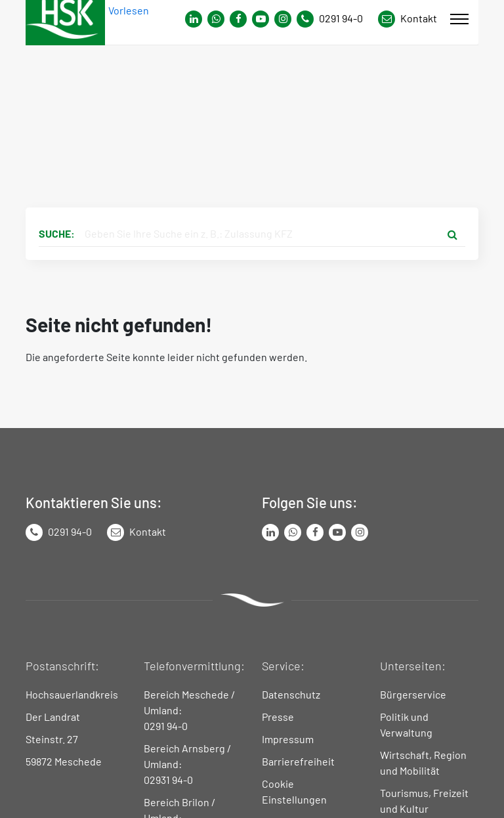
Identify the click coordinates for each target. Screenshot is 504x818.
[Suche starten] (452, 234)
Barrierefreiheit (298, 761)
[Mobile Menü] (459, 19)
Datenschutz (291, 694)
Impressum (288, 739)
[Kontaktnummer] (335, 19)
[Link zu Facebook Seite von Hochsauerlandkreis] (238, 19)
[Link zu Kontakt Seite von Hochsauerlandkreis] (408, 19)
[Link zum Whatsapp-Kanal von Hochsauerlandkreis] (194, 19)
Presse (278, 717)
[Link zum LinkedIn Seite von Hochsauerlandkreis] (270, 532)
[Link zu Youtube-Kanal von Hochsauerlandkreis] (261, 19)
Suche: (57, 233)
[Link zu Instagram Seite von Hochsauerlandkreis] (283, 19)
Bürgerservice (413, 694)
